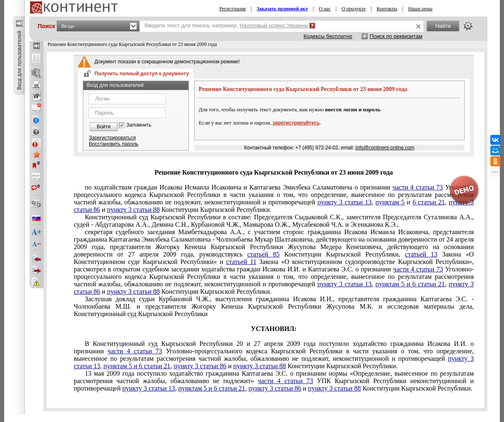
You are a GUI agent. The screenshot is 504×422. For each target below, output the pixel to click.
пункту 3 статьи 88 (133, 210)
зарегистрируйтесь (296, 123)
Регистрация (233, 9)
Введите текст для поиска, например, (226, 25)
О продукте (354, 9)
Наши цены (420, 9)
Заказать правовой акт (282, 9)
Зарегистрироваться (112, 138)
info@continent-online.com (385, 148)
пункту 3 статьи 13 (344, 202)
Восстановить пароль (113, 144)
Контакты (387, 9)
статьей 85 (263, 254)
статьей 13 (421, 254)
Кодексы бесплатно (328, 36)
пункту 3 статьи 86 (200, 366)
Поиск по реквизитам (396, 36)
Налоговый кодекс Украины (274, 25)
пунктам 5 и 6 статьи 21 (410, 284)
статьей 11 (241, 262)
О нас (325, 9)
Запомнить (139, 125)
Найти (443, 26)
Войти (104, 127)
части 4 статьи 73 (418, 269)
